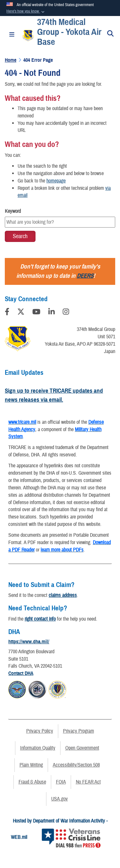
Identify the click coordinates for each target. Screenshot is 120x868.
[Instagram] (66, 313)
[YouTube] (36, 313)
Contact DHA (21, 673)
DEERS (85, 276)
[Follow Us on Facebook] (7, 313)
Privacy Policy (40, 731)
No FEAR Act (88, 782)
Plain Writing (31, 765)
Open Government (82, 748)
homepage (56, 181)
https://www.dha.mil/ (29, 642)
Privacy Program (79, 731)
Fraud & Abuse (32, 782)
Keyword (13, 211)
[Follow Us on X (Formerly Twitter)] (21, 313)
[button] (26, 12)
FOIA (61, 782)
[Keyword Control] (60, 222)
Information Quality (38, 748)
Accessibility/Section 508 (76, 765)
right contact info (40, 619)
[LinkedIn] (52, 313)
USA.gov (60, 799)
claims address (63, 595)
